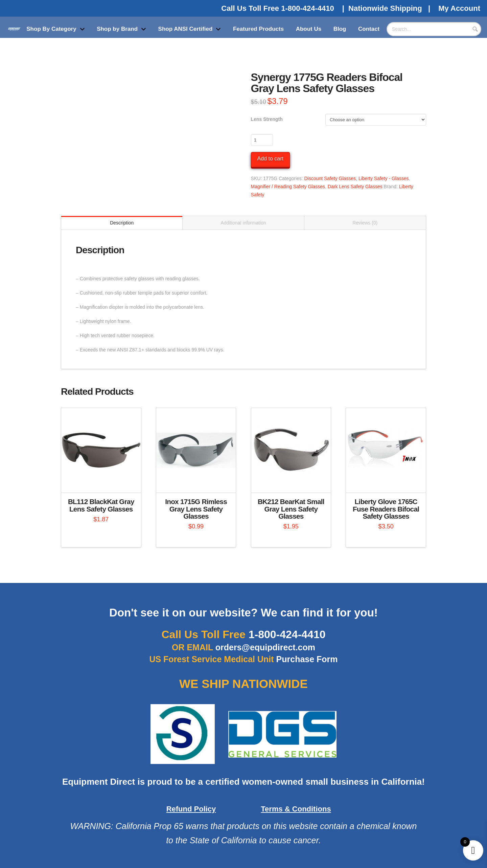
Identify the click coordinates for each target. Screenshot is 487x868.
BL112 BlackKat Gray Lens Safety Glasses (101, 505)
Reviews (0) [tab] (365, 223)
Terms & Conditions (296, 809)
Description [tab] (122, 223)
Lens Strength (267, 119)
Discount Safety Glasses (330, 178)
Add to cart (270, 159)
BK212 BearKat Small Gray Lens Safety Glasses (291, 509)
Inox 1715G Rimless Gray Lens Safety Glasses (196, 509)
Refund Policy (191, 809)
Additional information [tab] (243, 223)
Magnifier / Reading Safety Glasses (288, 187)
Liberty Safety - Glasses (384, 178)
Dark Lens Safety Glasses (355, 187)
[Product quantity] (262, 140)
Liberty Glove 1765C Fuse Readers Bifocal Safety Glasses (386, 509)
